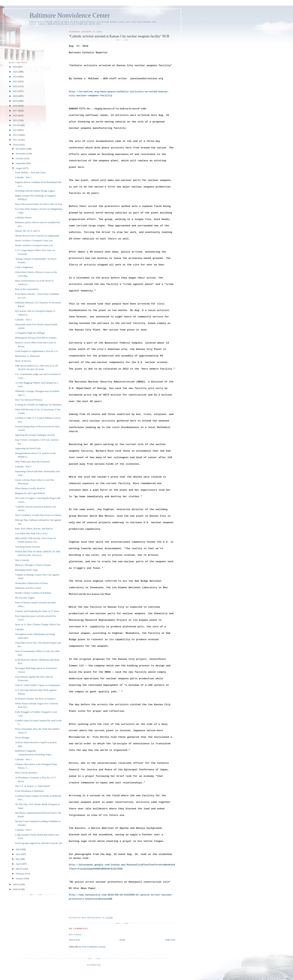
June (18, 854)
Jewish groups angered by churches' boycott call (38, 843)
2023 (15, 81)
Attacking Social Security (27, 547)
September (21, 163)
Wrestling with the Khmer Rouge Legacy (35, 191)
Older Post (170, 940)
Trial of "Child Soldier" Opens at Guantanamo (37, 685)
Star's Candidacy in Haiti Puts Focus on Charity (38, 515)
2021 (15, 91)
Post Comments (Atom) (94, 947)
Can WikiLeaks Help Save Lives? (31, 533)
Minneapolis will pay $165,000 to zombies (36, 338)
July (18, 849)
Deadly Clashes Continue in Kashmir (33, 593)
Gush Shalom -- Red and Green (30, 172)
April (19, 864)
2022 (15, 86)
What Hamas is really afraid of (30, 488)
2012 (15, 135)
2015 (15, 120)
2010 (15, 145)
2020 (15, 96)
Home (123, 940)
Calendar (19, 629)
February (20, 874)
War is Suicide (22, 560)
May (18, 859)
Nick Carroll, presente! (26, 773)
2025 (15, 72)
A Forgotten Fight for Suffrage (30, 333)
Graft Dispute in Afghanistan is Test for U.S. (37, 351)
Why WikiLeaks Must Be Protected (32, 462)
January (20, 878)
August (20, 168)
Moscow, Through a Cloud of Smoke (33, 565)
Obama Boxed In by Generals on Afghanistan (37, 236)
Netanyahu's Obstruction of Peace (31, 583)
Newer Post (74, 940)
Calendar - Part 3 (23, 759)
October (20, 158)
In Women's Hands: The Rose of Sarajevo (35, 699)
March (19, 869)
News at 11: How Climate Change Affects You (38, 624)
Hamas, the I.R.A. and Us (27, 231)
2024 (15, 77)
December (21, 149)
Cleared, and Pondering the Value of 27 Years (37, 611)
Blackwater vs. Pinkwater (27, 356)
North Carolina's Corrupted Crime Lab (34, 240)
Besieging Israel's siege (26, 570)
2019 (15, 101)
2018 (15, 106)
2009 (15, 884)
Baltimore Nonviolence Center (70, 15)
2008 (15, 889)
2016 (15, 115)
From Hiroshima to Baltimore (29, 791)
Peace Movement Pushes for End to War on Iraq (38, 204)
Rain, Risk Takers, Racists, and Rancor (34, 529)
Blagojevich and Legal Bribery (30, 493)
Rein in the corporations (27, 289)
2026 (15, 67)
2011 (15, 140)
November (21, 154)
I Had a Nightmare (24, 267)
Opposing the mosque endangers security (35, 435)
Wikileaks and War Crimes (28, 588)
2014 (15, 125)
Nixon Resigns (22, 737)
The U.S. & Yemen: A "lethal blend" (33, 786)
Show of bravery (23, 361)
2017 (15, 111)
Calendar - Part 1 (23, 177)
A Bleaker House (23, 217)
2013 (15, 130)
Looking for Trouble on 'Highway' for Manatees (38, 405)
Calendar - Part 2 (23, 320)
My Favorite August (25, 598)
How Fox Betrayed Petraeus (29, 400)
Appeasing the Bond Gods (28, 448)
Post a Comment (75, 934)
